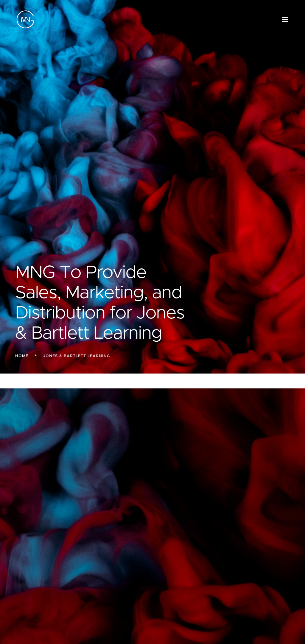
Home (22, 356)
